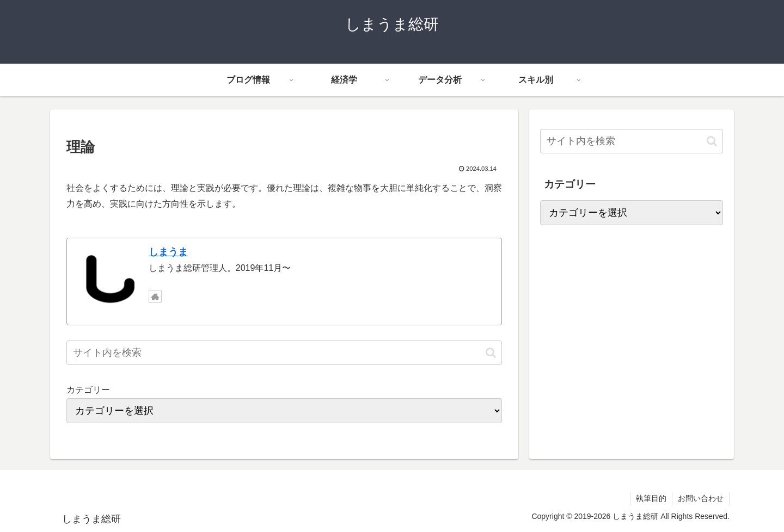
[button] (491, 353)
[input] (284, 353)
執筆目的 (651, 498)
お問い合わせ (701, 498)
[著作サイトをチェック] (155, 296)
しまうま (168, 252)
